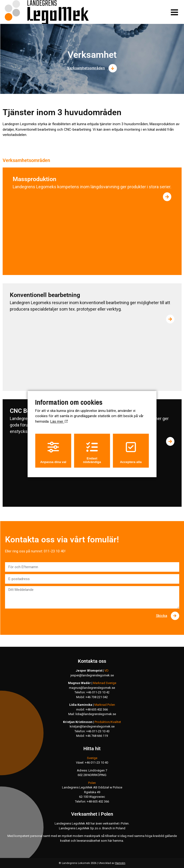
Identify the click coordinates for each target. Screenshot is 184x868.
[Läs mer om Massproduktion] (167, 197)
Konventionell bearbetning (45, 295)
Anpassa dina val (53, 453)
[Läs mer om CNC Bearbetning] (170, 441)
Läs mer (59, 421)
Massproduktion (34, 179)
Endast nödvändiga (92, 453)
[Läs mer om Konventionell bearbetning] (170, 319)
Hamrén (120, 863)
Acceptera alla (131, 453)
